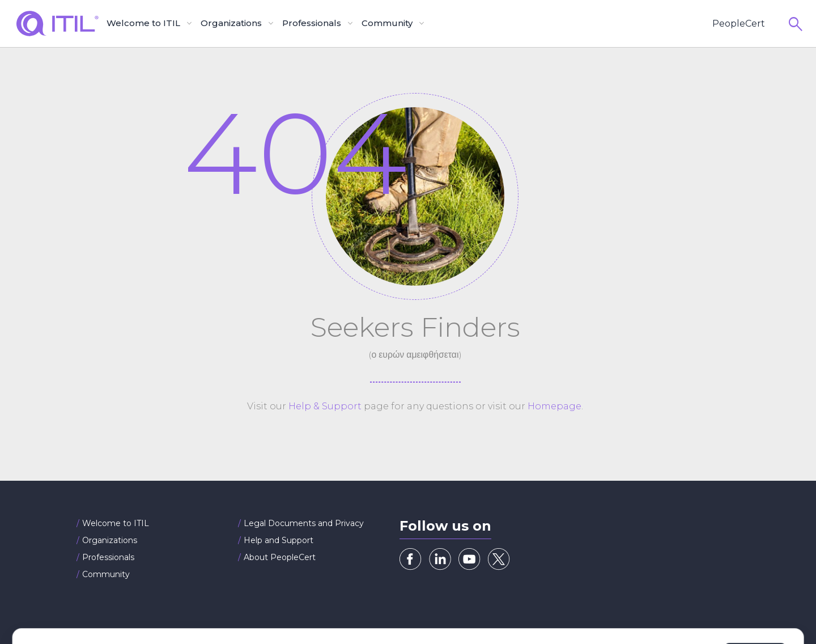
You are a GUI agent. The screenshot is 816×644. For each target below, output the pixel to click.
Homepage (554, 406)
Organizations (110, 540)
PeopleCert (739, 24)
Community (106, 574)
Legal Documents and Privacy (304, 523)
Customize (683, 605)
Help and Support (279, 540)
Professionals (108, 557)
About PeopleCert (280, 557)
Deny (618, 605)
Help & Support (325, 406)
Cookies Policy (190, 611)
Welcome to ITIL (116, 523)
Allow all (755, 605)
